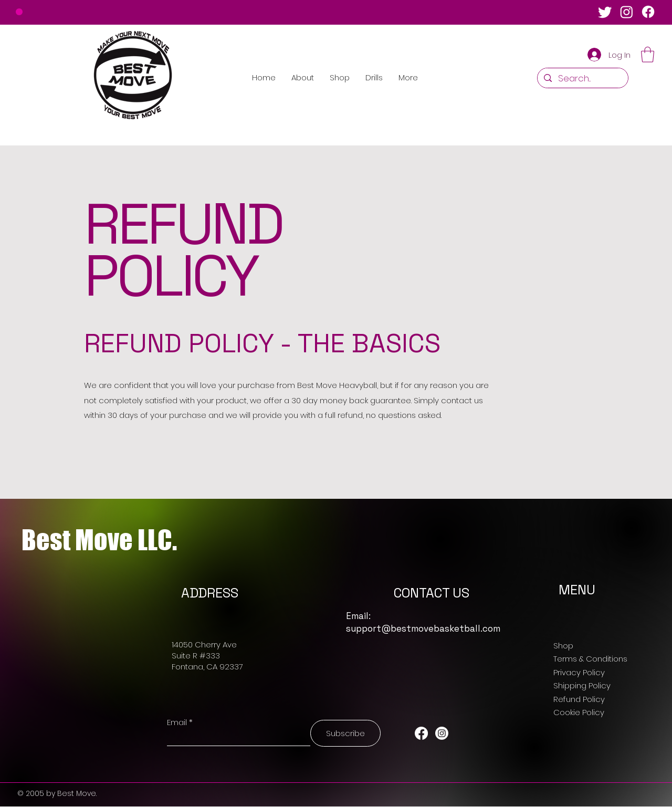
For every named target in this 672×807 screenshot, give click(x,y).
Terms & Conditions (590, 659)
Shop (563, 646)
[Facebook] (648, 12)
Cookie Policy (579, 712)
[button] (648, 55)
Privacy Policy (579, 672)
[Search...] (582, 79)
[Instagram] (627, 12)
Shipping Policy (582, 685)
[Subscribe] (345, 733)
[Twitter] (605, 12)
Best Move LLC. (99, 540)
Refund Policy (579, 699)
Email (177, 722)
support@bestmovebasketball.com (423, 628)
